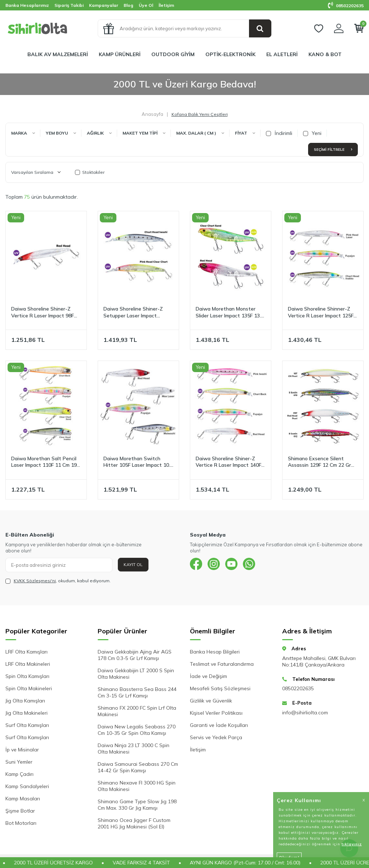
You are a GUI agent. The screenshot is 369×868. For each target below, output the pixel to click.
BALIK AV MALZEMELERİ (58, 54)
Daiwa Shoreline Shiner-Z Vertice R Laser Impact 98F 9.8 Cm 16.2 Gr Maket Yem (43, 312)
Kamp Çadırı (19, 774)
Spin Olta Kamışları (27, 676)
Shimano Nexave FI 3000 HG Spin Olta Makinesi (137, 786)
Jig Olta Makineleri (26, 713)
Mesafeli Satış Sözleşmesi (220, 688)
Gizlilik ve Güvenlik (211, 701)
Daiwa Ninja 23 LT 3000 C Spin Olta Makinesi (134, 749)
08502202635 (346, 6)
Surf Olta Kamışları (27, 725)
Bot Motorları (21, 823)
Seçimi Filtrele (333, 150)
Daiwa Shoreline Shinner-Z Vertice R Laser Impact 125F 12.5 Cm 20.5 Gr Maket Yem (321, 312)
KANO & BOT (325, 54)
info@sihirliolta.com (305, 713)
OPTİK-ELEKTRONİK (230, 54)
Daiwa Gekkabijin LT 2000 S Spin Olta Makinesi (136, 674)
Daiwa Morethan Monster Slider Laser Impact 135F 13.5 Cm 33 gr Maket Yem (230, 312)
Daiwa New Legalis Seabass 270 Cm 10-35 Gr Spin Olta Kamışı (137, 730)
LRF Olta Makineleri (28, 664)
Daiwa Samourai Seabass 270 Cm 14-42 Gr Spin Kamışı (138, 767)
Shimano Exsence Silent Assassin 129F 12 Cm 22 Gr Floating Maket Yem (319, 462)
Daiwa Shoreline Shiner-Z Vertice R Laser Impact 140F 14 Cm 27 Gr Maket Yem (228, 462)
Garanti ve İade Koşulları (219, 725)
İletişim (166, 5)
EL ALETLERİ (282, 54)
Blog (128, 5)
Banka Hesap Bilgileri (215, 652)
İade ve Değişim (208, 676)
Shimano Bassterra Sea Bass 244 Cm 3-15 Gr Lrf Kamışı (137, 692)
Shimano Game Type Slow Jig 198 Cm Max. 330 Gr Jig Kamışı (137, 805)
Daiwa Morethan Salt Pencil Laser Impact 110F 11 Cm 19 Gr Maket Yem (44, 462)
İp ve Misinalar (22, 750)
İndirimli (279, 133)
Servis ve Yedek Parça (216, 737)
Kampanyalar (104, 5)
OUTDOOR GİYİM (173, 54)
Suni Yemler (19, 762)
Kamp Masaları (23, 799)
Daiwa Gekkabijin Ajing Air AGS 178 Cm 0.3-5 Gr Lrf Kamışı (135, 655)
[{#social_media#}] (197, 565)
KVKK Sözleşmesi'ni (35, 581)
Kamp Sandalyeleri (27, 786)
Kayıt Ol (133, 564)
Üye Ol (146, 5)
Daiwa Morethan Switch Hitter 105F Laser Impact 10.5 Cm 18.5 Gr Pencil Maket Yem (138, 462)
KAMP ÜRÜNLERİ (120, 54)
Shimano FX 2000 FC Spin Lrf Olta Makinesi (137, 711)
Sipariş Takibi (69, 5)
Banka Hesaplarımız (27, 5)
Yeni (312, 133)
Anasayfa (152, 114)
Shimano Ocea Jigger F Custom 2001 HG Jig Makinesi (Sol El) (134, 823)
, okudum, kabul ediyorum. (58, 581)
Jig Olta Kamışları (25, 701)
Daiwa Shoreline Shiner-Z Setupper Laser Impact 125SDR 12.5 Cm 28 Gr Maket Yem (138, 312)
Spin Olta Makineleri (29, 688)
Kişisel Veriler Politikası (216, 713)
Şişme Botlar (20, 811)
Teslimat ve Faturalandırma (222, 664)
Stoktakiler (90, 172)
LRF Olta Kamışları (26, 652)
